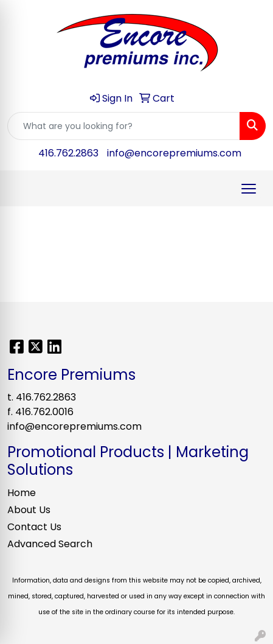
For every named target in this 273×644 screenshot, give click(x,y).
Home (22, 493)
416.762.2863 (68, 153)
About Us (29, 510)
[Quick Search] (124, 126)
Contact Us (34, 527)
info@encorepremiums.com (174, 153)
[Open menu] (249, 189)
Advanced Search (50, 544)
